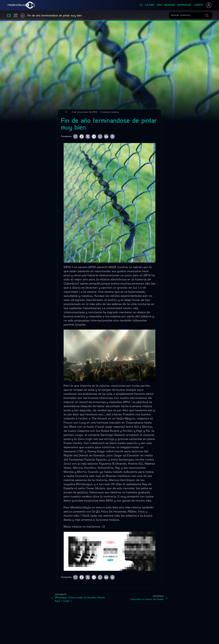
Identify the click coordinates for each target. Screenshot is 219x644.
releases (170, 5)
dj (141, 5)
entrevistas (184, 5)
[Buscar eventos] (188, 15)
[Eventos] (9, 15)
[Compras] (16, 15)
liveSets (199, 5)
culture (150, 5)
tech (159, 5)
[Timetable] (23, 15)
